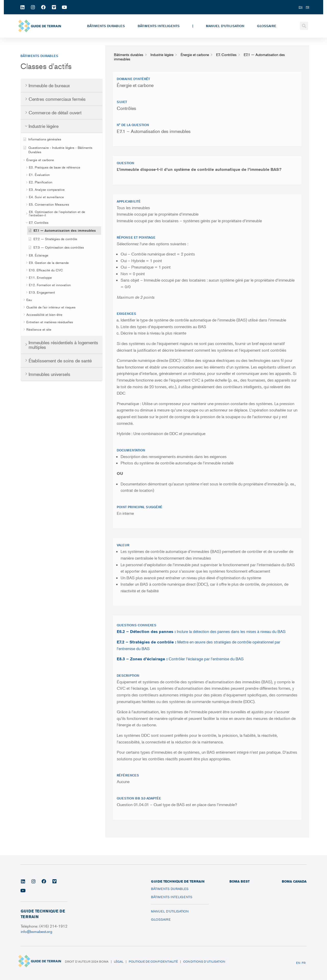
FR (304, 963)
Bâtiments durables (106, 26)
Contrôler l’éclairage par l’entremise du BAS (180, 659)
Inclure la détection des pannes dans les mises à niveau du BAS (201, 631)
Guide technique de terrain (178, 881)
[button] (304, 26)
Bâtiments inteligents (159, 26)
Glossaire (267, 26)
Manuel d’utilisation (225, 26)
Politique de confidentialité (153, 961)
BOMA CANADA (294, 881)
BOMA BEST (240, 881)
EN (298, 963)
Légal (119, 961)
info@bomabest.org (37, 931)
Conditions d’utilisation (204, 961)
